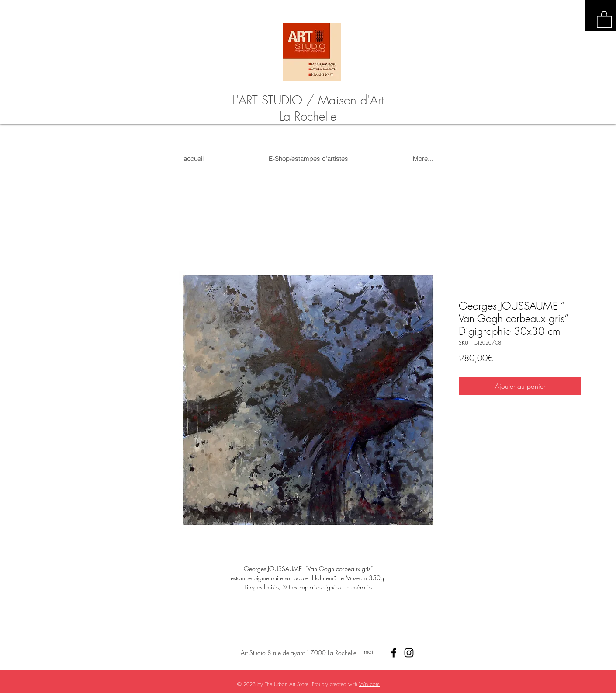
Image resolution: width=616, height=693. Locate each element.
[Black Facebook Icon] (394, 653)
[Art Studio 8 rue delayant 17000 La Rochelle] (299, 653)
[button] (604, 19)
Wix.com (369, 684)
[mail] (369, 651)
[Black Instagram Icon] (409, 653)
